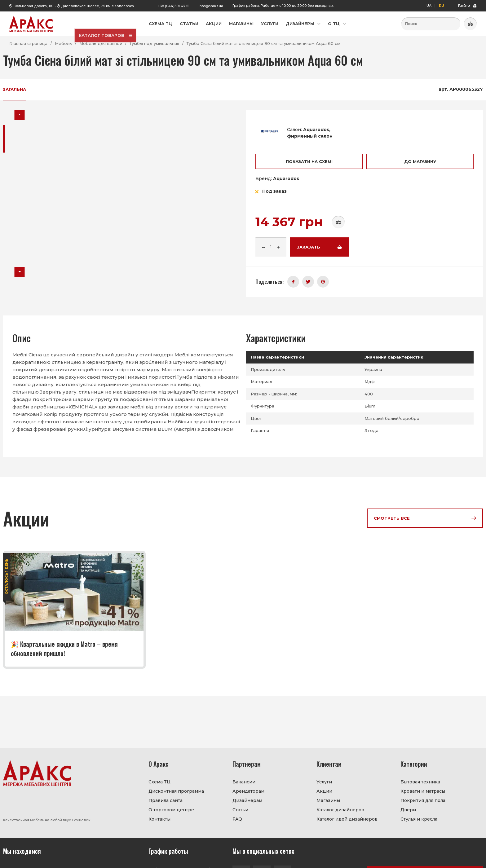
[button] (20, 115)
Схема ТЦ (161, 24)
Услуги (270, 24)
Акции (214, 24)
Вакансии (244, 782)
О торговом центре (171, 810)
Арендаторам (248, 791)
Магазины (241, 24)
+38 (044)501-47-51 (174, 6)
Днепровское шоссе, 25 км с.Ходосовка (97, 6)
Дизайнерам (247, 800)
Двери (408, 810)
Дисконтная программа (176, 791)
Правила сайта (166, 800)
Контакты (159, 819)
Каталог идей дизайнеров (347, 819)
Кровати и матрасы (423, 791)
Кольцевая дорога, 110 (33, 6)
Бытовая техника (420, 782)
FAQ (237, 819)
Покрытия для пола (423, 800)
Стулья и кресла (419, 819)
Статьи (189, 24)
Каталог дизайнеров (340, 810)
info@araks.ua (211, 6)
